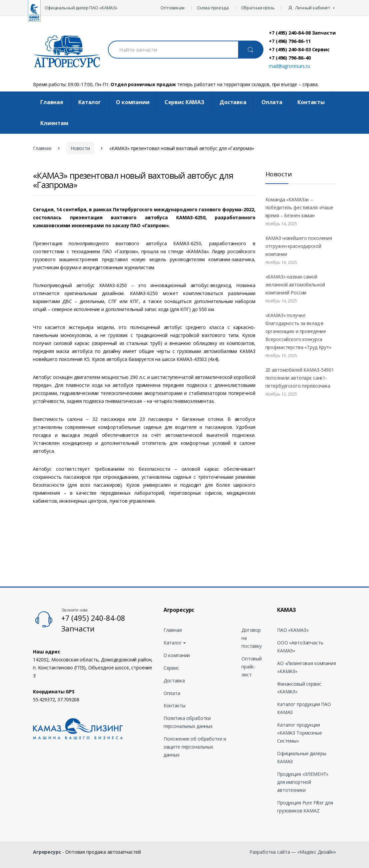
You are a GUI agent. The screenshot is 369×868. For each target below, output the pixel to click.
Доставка (233, 102)
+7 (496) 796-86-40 (290, 58)
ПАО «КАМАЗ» (293, 630)
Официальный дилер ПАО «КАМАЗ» (81, 8)
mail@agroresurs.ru (289, 66)
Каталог (90, 102)
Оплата (272, 102)
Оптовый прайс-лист (252, 667)
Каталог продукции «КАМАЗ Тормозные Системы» (300, 733)
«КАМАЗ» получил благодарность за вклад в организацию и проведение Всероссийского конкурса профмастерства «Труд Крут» (298, 331)
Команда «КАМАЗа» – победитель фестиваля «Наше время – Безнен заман (299, 207)
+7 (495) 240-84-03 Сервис (299, 49)
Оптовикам (173, 8)
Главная (52, 102)
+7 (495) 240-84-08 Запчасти (302, 33)
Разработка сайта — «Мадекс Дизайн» (293, 852)
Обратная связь (258, 8)
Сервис (171, 668)
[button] (312, 8)
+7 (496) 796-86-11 (290, 41)
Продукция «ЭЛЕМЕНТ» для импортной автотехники (303, 782)
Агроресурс (47, 852)
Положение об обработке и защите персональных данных (195, 747)
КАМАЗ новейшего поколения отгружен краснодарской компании (299, 246)
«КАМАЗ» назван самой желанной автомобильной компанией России (295, 285)
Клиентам (54, 123)
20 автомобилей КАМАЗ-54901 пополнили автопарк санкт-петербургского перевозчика (300, 378)
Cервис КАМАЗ (184, 102)
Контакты (311, 102)
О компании (133, 102)
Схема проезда (213, 8)
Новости (80, 148)
